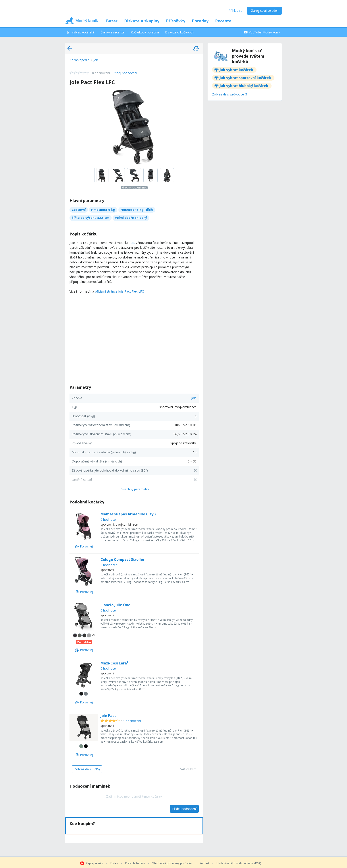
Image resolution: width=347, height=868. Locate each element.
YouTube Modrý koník (262, 32)
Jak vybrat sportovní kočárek (245, 78)
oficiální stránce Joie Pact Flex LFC (119, 291)
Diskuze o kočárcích (179, 32)
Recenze (223, 21)
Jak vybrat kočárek (236, 70)
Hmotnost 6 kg (103, 210)
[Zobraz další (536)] (87, 769)
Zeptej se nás (94, 863)
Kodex (114, 863)
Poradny (200, 21)
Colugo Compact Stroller (122, 559)
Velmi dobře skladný (131, 218)
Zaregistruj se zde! (264, 11)
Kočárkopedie (79, 60)
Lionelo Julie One (115, 605)
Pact (132, 243)
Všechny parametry (135, 489)
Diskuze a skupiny (142, 21)
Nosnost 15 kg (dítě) (137, 210)
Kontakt (204, 863)
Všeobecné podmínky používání (172, 863)
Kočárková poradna (145, 32)
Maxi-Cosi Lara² (114, 663)
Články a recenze (113, 32)
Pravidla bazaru (135, 863)
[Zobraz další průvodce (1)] (230, 95)
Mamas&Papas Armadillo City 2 (128, 514)
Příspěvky (176, 21)
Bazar (112, 21)
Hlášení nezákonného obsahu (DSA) (239, 863)
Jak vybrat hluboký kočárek (244, 86)
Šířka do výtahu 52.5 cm (91, 218)
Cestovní (79, 210)
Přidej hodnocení (103, 73)
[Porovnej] (84, 546)
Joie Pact (108, 716)
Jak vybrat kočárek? (81, 32)
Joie (96, 60)
